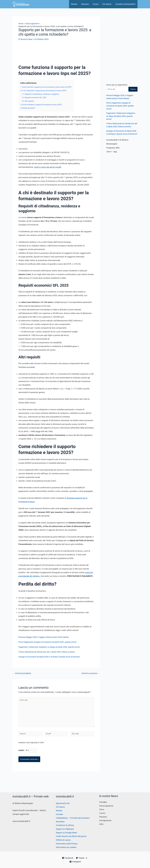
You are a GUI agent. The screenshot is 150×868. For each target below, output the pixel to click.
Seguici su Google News (67, 833)
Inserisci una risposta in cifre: (31, 749)
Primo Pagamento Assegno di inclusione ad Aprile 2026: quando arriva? (50, 646)
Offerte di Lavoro (63, 840)
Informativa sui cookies (66, 847)
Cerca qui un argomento (117, 85)
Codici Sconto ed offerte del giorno (71, 836)
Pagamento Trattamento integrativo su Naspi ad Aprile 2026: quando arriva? (52, 651)
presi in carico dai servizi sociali (49, 167)
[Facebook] (68, 858)
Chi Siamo (107, 4)
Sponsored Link (63, 803)
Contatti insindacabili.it (125, 4)
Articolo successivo (90, 677)
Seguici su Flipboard (65, 829)
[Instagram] (75, 862)
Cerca (133, 89)
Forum (96, 4)
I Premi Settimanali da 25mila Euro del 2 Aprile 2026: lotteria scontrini (49, 655)
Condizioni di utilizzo (65, 825)
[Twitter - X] (82, 858)
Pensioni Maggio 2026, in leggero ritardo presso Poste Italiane (46, 641)
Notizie (74, 4)
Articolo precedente (23, 677)
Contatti (59, 814)
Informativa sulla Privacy (67, 844)
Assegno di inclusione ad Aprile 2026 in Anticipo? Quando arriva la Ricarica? (52, 660)
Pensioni (85, 4)
